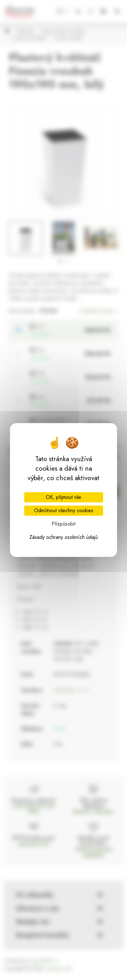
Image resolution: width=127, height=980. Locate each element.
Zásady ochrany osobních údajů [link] (63, 537)
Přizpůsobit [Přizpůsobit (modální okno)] (63, 524)
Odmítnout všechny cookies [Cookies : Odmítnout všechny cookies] (64, 510)
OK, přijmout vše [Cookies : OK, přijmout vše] (63, 497)
